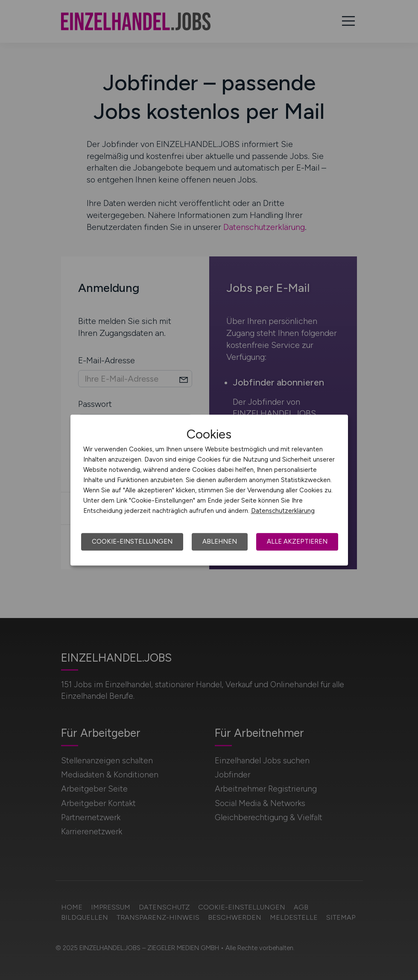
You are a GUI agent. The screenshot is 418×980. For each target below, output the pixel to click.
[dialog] (209, 490)
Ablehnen (220, 542)
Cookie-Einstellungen (132, 542)
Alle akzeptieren (297, 542)
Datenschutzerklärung (283, 511)
